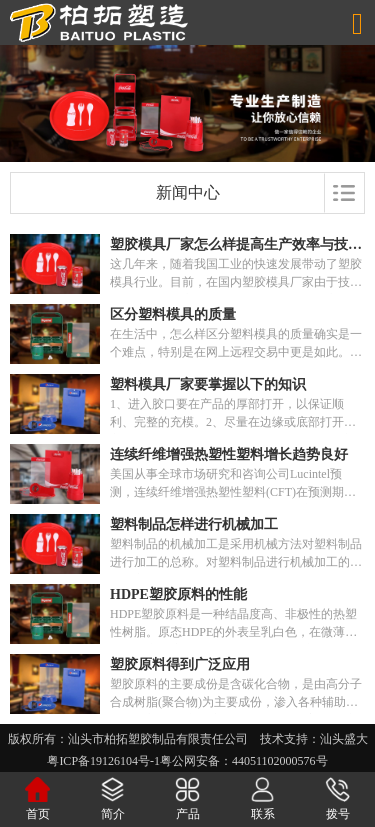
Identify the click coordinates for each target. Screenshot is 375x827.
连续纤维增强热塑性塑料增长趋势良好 (229, 454)
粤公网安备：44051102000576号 (244, 761)
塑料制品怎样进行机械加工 (194, 524)
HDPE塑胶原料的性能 (178, 594)
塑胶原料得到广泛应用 (180, 664)
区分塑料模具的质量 (173, 314)
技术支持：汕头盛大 (314, 739)
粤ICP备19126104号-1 (103, 761)
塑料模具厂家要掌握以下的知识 (208, 384)
